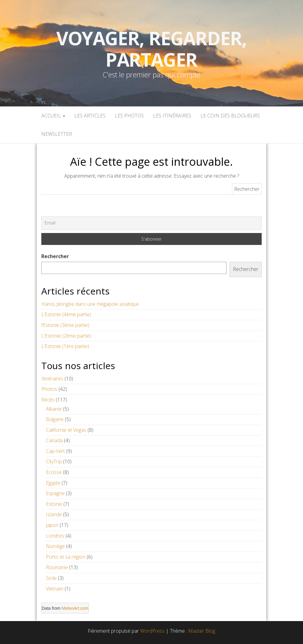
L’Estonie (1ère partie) (65, 346)
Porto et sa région (66, 557)
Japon (52, 525)
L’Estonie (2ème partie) (66, 336)
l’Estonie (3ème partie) (65, 325)
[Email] (151, 223)
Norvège (55, 546)
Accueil (53, 116)
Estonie (54, 504)
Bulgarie (55, 419)
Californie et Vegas (66, 430)
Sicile (51, 578)
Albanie (54, 409)
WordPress (152, 631)
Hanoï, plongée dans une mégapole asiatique (90, 304)
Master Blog (202, 631)
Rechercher (55, 256)
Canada (54, 440)
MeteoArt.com (75, 608)
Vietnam (55, 589)
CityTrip (54, 461)
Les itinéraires (172, 116)
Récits (48, 400)
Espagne (55, 493)
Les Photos (129, 116)
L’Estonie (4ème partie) (66, 314)
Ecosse (54, 472)
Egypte (53, 483)
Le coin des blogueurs (230, 116)
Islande (54, 514)
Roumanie (57, 567)
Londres (55, 536)
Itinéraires (52, 379)
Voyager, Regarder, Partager (151, 49)
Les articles (90, 116)
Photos (49, 389)
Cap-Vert (55, 451)
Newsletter (57, 134)
